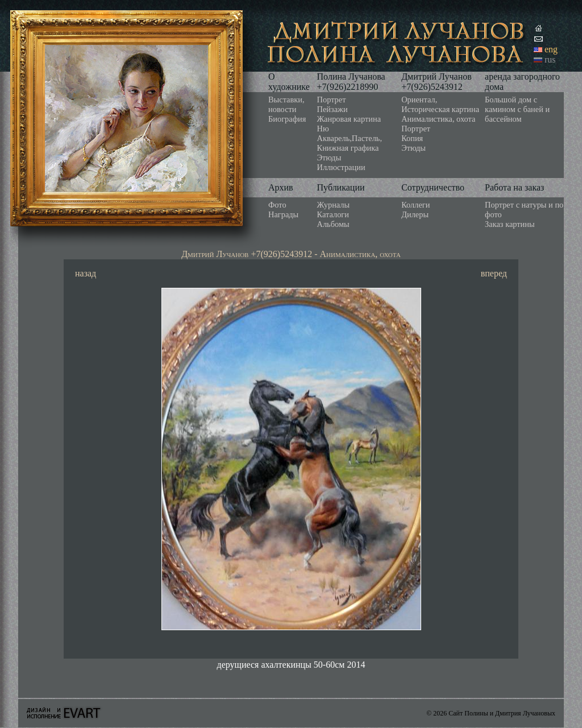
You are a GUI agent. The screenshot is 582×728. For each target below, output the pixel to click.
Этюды (329, 158)
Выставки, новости (286, 104)
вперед (494, 273)
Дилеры (415, 214)
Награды (283, 214)
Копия (412, 138)
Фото (277, 205)
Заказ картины (510, 224)
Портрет (332, 100)
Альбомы (333, 224)
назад (86, 273)
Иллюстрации (341, 167)
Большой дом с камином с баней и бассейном (517, 109)
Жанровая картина (349, 119)
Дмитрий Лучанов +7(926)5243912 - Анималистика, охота (291, 254)
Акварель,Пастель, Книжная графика (350, 143)
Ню (323, 129)
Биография (287, 119)
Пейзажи (332, 109)
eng (551, 49)
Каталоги (333, 214)
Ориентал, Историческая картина (440, 104)
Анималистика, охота (438, 119)
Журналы (334, 205)
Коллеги (415, 205)
